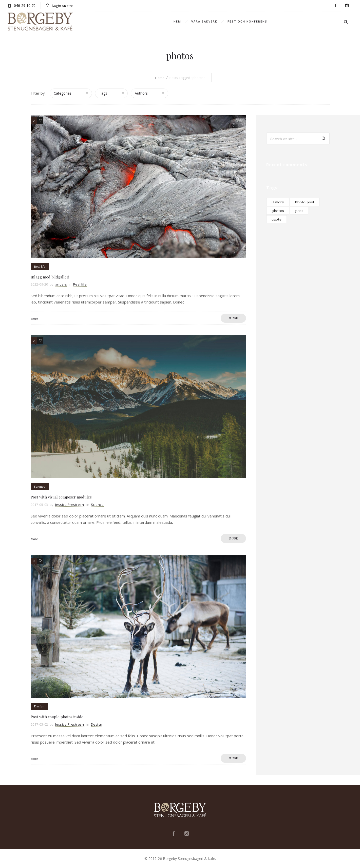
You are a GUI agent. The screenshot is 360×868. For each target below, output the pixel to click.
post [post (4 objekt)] (299, 211)
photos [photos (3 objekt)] (278, 211)
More (34, 318)
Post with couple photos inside (57, 717)
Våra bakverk (204, 21)
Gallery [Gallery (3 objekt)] (278, 202)
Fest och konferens (247, 21)
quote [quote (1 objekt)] (277, 219)
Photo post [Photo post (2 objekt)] (305, 202)
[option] (138, 187)
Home (160, 78)
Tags (103, 93)
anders (61, 284)
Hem (177, 21)
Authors (141, 93)
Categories (63, 93)
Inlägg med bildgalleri (50, 277)
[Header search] (346, 21)
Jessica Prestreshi (70, 505)
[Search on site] (298, 138)
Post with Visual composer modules (61, 497)
